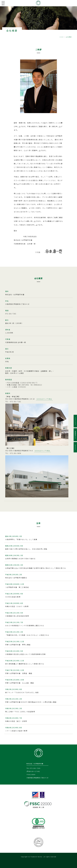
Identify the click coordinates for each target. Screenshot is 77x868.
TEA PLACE (75, 447)
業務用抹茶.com (75, 435)
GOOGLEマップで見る (44, 399)
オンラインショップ (75, 421)
